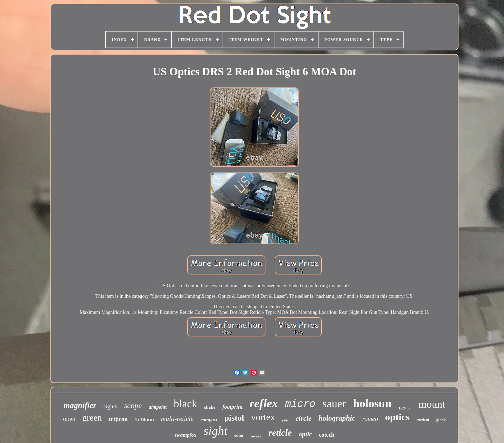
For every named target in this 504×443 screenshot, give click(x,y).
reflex (264, 403)
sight (216, 431)
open (69, 419)
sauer (334, 403)
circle (303, 419)
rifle (285, 421)
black (185, 404)
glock (441, 420)
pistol (234, 418)
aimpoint (158, 407)
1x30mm (144, 420)
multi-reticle (177, 419)
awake (256, 436)
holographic (337, 418)
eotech (327, 435)
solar (239, 435)
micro (300, 404)
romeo (370, 419)
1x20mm (405, 408)
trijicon (118, 419)
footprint (232, 407)
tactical (423, 420)
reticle (280, 433)
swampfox (186, 435)
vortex (263, 417)
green (92, 418)
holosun (372, 403)
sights (110, 406)
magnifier (80, 405)
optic (305, 434)
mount (432, 404)
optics (397, 417)
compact (209, 420)
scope (133, 405)
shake (210, 407)
